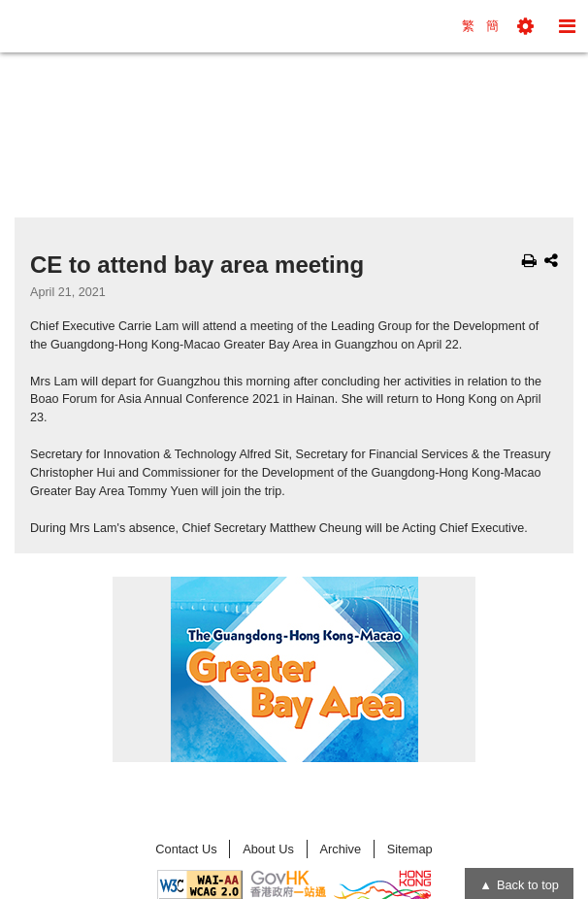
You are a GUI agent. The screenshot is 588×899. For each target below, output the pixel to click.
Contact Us (186, 849)
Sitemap (410, 849)
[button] (525, 26)
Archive (340, 849)
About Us (268, 849)
